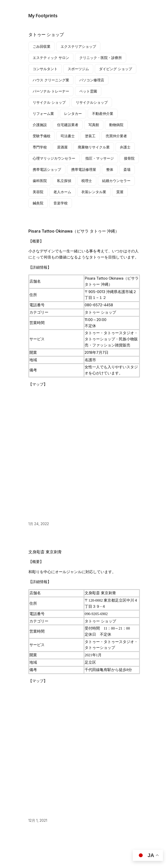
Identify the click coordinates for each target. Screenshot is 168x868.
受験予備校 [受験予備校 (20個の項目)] (42, 136)
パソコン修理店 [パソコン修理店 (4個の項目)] (92, 80)
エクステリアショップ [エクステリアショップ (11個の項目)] (78, 46)
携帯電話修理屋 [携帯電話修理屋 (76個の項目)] (84, 169)
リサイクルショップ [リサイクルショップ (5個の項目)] (92, 102)
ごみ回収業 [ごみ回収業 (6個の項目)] (42, 46)
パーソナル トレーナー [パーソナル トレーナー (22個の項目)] (51, 91)
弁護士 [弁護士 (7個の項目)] (125, 147)
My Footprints (43, 16)
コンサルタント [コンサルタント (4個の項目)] (45, 69)
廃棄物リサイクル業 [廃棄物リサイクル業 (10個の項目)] (94, 147)
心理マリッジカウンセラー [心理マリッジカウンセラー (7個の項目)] (54, 158)
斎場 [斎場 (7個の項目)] (127, 169)
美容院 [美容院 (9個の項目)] (38, 192)
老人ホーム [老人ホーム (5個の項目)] (62, 192)
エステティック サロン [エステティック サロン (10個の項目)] (51, 58)
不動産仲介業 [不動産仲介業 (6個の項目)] (103, 113)
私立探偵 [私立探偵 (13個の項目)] (64, 181)
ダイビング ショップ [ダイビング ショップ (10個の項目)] (116, 69)
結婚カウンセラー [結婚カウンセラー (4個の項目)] (116, 181)
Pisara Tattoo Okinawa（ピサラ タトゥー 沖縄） (74, 231)
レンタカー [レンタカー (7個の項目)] (73, 113)
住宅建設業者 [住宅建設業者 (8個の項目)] (68, 125)
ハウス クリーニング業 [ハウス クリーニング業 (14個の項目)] (51, 80)
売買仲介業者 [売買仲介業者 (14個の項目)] (116, 136)
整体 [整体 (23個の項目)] (110, 169)
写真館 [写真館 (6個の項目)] (94, 125)
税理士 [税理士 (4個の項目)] (87, 181)
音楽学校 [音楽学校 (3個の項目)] (61, 203)
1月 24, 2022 (39, 524)
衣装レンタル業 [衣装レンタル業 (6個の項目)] (94, 192)
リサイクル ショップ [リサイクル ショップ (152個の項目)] (49, 102)
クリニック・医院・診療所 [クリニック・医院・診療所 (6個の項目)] (101, 58)
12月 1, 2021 (38, 820)
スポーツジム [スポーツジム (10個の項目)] (78, 69)
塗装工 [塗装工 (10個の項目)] (90, 136)
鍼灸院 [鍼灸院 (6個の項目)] (38, 203)
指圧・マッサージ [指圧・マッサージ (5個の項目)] (100, 158)
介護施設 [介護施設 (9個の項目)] (40, 125)
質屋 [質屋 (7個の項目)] (120, 192)
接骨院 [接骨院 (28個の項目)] (129, 158)
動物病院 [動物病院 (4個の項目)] (116, 125)
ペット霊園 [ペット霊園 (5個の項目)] (88, 91)
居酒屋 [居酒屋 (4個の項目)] (62, 147)
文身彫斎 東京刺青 (45, 552)
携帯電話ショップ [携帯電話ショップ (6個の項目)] (47, 169)
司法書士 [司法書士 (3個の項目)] (68, 136)
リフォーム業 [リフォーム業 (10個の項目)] (43, 113)
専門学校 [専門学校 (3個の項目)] (40, 147)
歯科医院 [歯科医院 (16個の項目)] (40, 181)
